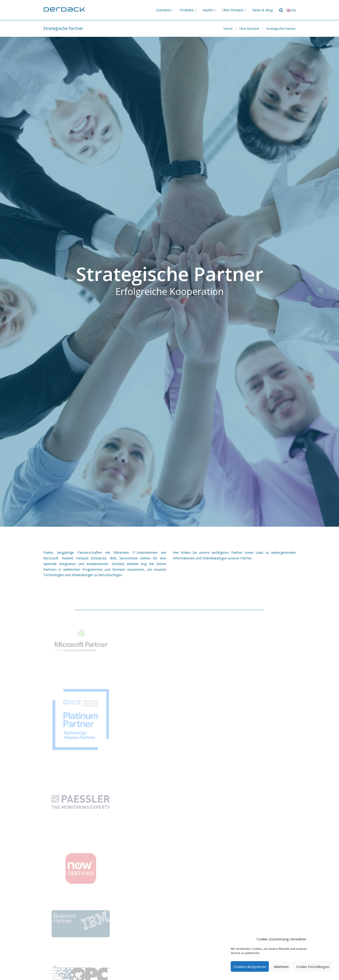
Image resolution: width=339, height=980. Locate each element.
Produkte (187, 10)
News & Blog (262, 10)
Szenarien (163, 10)
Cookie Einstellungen (313, 967)
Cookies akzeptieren (250, 967)
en (291, 10)
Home (228, 29)
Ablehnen (281, 967)
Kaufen (208, 10)
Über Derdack (233, 10)
